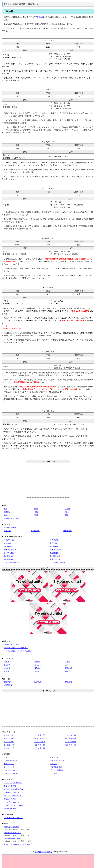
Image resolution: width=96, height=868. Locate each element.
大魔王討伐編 (55, 559)
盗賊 (36, 515)
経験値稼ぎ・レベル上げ (13, 792)
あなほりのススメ (11, 799)
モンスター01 (9, 735)
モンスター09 (70, 742)
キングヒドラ (9, 767)
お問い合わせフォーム (12, 833)
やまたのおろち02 (57, 761)
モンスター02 (40, 735)
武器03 (68, 662)
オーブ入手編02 (56, 550)
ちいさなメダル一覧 (11, 802)
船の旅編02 (54, 546)
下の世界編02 (55, 556)
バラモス (53, 764)
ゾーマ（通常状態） (11, 774)
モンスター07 (9, 742)
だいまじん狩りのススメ (13, 796)
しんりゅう (54, 774)
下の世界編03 (9, 559)
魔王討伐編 (54, 553)
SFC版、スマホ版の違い (13, 783)
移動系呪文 (8, 685)
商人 (67, 512)
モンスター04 (9, 738)
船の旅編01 (8, 546)
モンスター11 (40, 745)
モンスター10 (9, 745)
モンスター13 (9, 748)
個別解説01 (35, 531)
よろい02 (38, 665)
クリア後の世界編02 (58, 563)
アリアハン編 (9, 540)
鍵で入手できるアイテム (13, 789)
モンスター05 (40, 738)
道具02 (37, 671)
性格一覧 (7, 531)
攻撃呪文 (7, 682)
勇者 (5, 509)
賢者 (67, 515)
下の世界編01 (9, 556)
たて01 (68, 665)
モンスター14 (40, 748)
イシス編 (7, 543)
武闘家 (68, 509)
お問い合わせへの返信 (12, 839)
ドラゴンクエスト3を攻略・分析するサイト (22, 4)
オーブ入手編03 (10, 553)
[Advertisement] (48, 480)
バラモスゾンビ (10, 770)
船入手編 (53, 543)
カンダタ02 (54, 757)
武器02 (37, 662)
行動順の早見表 (10, 809)
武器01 (6, 662)
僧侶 (36, 512)
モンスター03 (70, 735)
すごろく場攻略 (10, 786)
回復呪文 (38, 682)
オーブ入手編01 (10, 550)
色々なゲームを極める (43, 852)
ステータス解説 (10, 528)
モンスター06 (70, 738)
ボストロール (9, 764)
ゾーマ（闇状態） (57, 770)
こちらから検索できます (13, 818)
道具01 (6, 671)
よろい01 (7, 665)
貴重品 (68, 671)
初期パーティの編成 (11, 518)
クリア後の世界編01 (11, 563)
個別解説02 (68, 531)
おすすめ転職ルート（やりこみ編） (18, 651)
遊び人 (6, 515)
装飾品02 (69, 668)
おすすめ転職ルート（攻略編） (16, 648)
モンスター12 (70, 745)
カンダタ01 (8, 757)
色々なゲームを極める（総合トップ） (18, 844)
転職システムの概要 (11, 645)
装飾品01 (40, 17)
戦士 (36, 509)
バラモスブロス (56, 767)
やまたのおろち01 (11, 761)
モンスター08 (40, 742)
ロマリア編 (54, 540)
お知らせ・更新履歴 (11, 827)
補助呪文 (69, 682)
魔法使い (7, 512)
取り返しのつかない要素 (13, 805)
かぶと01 (7, 668)
